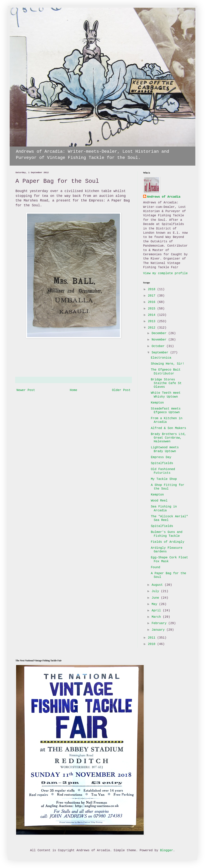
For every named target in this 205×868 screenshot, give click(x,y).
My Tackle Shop (164, 479)
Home (73, 390)
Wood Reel (159, 501)
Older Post (121, 390)
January (159, 630)
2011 (153, 638)
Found (155, 567)
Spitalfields (162, 463)
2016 (153, 302)
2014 (153, 315)
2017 (153, 296)
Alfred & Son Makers (168, 428)
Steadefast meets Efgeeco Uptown (166, 411)
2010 (153, 644)
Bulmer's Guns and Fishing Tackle (167, 534)
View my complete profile (165, 273)
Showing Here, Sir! (168, 364)
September (161, 353)
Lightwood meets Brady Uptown (165, 449)
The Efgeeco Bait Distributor (166, 372)
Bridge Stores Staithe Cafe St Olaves (166, 383)
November (160, 340)
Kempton (157, 403)
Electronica (161, 358)
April (157, 611)
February (160, 623)
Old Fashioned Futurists (163, 471)
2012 (153, 328)
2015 (153, 309)
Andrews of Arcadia (164, 197)
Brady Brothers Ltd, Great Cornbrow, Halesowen (168, 438)
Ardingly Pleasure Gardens (167, 550)
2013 (153, 321)
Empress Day (161, 457)
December (160, 333)
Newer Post (26, 390)
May (155, 604)
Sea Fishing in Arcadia (164, 509)
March (157, 617)
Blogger (167, 850)
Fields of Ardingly (168, 542)
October (159, 346)
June (156, 598)
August (158, 585)
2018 (153, 289)
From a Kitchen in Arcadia (167, 420)
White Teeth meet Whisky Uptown (166, 395)
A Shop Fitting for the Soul (168, 487)
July (156, 591)
